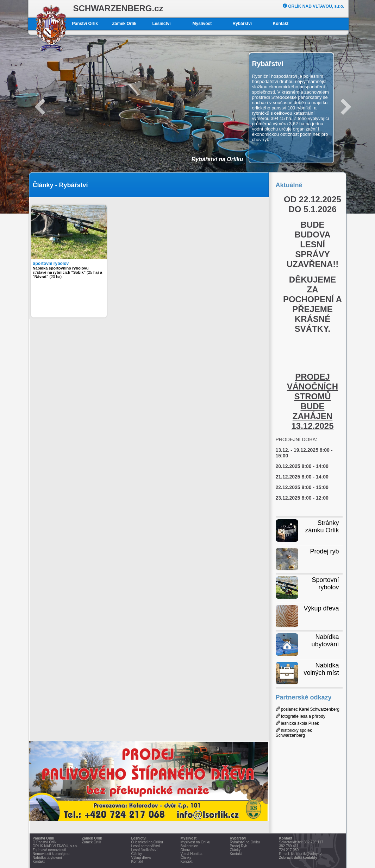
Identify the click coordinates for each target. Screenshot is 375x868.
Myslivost (202, 24)
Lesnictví (162, 24)
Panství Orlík (85, 24)
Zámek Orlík (124, 24)
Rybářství (242, 24)
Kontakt (281, 24)
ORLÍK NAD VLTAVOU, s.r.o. (314, 6)
